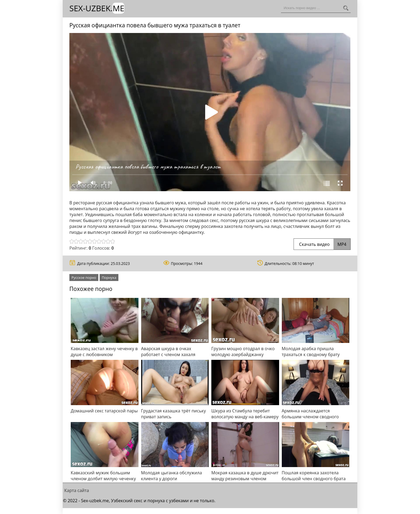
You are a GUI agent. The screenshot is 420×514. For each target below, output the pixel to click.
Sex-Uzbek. (97, 8)
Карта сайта (77, 490)
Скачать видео (322, 244)
